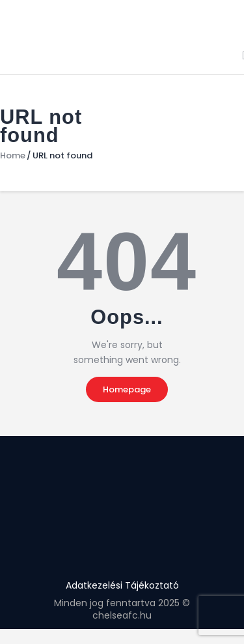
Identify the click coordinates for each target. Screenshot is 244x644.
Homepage (127, 389)
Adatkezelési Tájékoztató (122, 585)
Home (13, 156)
